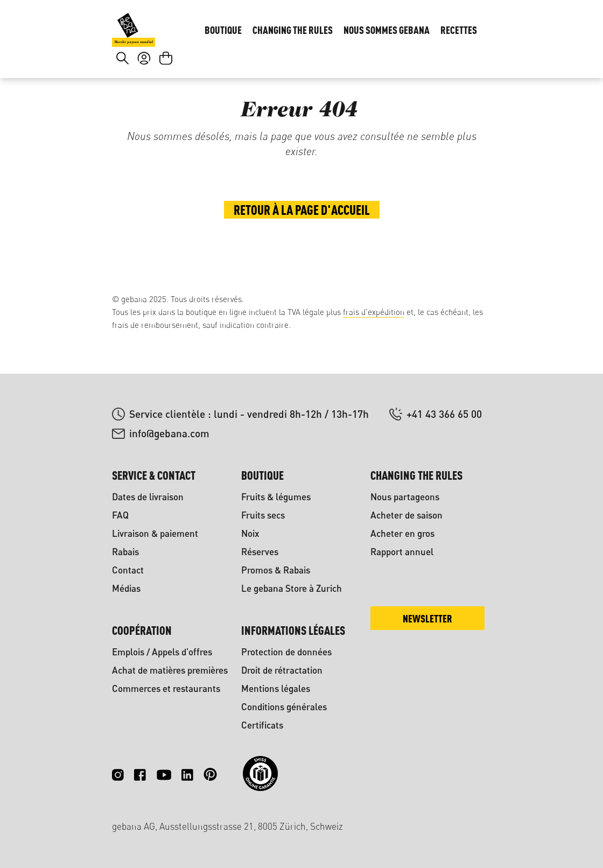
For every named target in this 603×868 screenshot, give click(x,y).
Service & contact (154, 475)
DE (453, 25)
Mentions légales (276, 688)
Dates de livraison (148, 497)
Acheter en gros (402, 533)
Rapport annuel (402, 552)
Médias (126, 588)
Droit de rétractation (282, 670)
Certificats (262, 725)
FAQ (120, 515)
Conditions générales (284, 707)
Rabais (125, 552)
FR (474, 25)
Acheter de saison (406, 515)
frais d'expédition (374, 312)
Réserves (260, 552)
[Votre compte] (144, 84)
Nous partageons (405, 497)
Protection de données (286, 652)
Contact (128, 570)
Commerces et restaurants (166, 688)
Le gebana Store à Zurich (292, 588)
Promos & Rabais (276, 570)
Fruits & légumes (276, 497)
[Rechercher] (122, 84)
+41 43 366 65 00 (444, 414)
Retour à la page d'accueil (302, 249)
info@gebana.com (169, 433)
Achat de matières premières (170, 670)
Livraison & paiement (155, 533)
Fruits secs (263, 515)
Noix (250, 533)
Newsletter (427, 618)
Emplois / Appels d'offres (162, 652)
